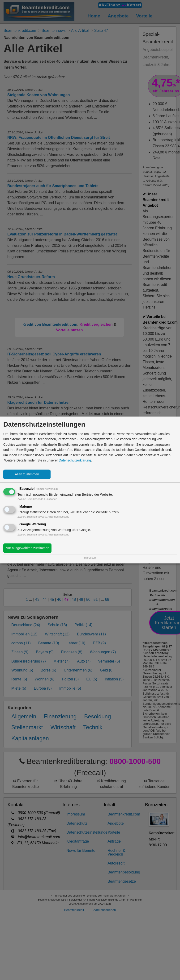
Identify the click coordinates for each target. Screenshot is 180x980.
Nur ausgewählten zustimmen (27, 548)
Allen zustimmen (27, 474)
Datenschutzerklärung (75, 460)
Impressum (90, 558)
